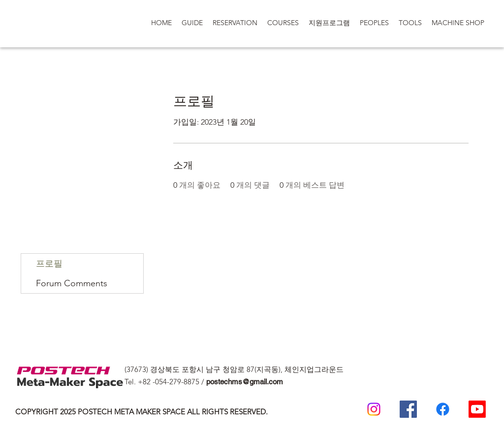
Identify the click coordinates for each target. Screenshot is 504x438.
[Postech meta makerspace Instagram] (374, 409)
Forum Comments (72, 283)
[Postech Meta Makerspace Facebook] (408, 409)
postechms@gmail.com (245, 382)
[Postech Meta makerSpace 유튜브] (477, 409)
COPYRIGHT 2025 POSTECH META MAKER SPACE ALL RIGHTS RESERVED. (142, 412)
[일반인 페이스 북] (443, 409)
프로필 (49, 264)
